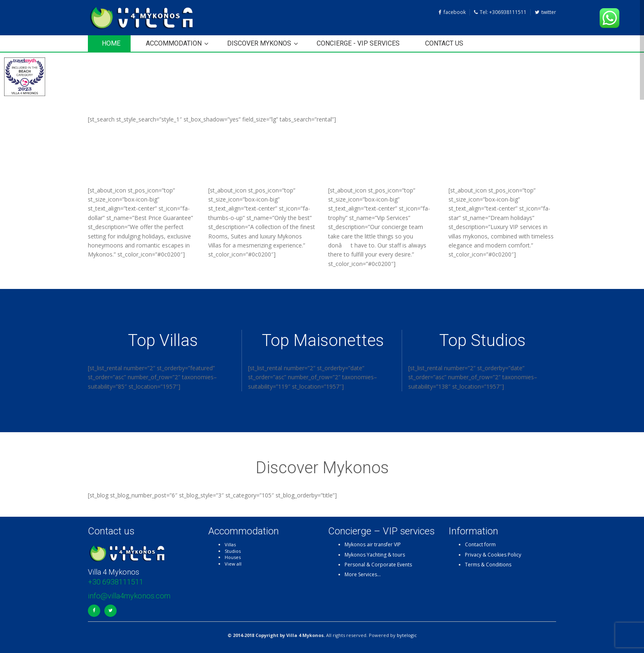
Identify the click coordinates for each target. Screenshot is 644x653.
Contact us (444, 43)
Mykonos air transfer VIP (373, 544)
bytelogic (407, 635)
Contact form (480, 544)
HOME (111, 43)
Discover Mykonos (259, 43)
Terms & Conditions (488, 565)
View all (233, 564)
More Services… (363, 574)
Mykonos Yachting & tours (375, 555)
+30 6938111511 (116, 582)
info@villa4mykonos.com (129, 596)
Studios (233, 551)
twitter (545, 12)
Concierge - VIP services (358, 43)
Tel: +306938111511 (500, 12)
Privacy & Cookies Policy (493, 555)
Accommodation (174, 43)
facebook (452, 12)
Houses (233, 557)
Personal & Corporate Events (378, 565)
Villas (230, 544)
